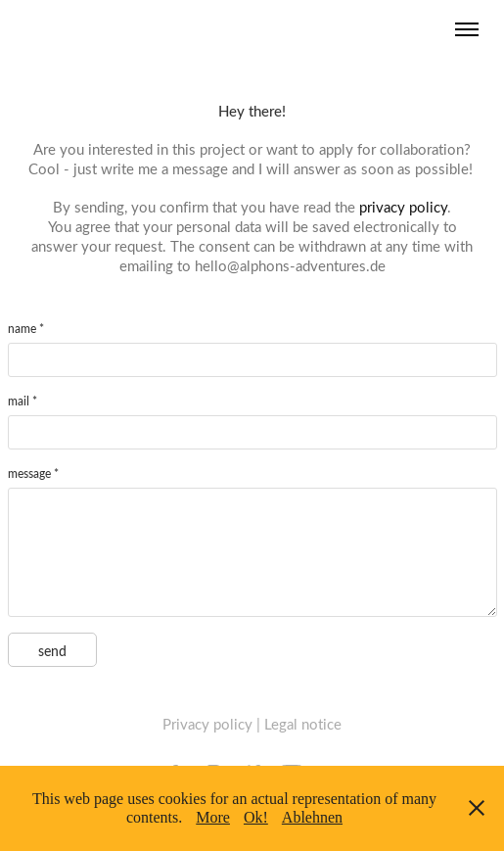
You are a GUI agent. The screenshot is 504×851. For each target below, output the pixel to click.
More (213, 817)
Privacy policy (207, 724)
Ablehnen (312, 817)
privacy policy (403, 207)
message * (33, 473)
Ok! (256, 817)
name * (26, 328)
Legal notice (303, 724)
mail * (23, 401)
